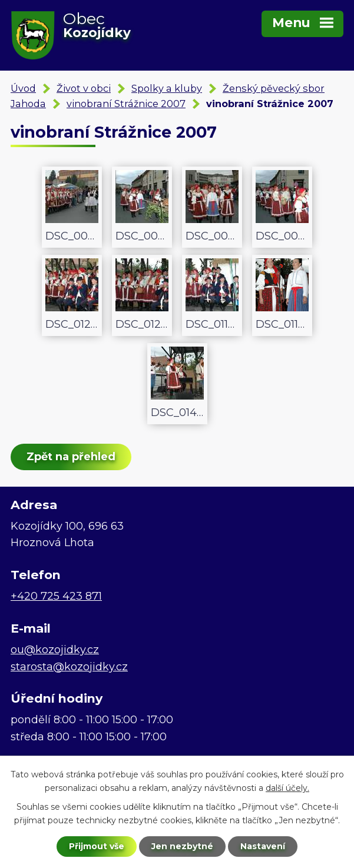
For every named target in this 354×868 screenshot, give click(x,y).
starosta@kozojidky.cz (69, 667)
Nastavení (263, 846)
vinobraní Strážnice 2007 (126, 104)
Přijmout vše (97, 846)
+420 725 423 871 (56, 596)
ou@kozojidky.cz (55, 650)
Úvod (23, 88)
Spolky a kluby (167, 88)
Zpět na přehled (71, 457)
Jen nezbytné (182, 846)
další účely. (287, 788)
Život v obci (84, 88)
